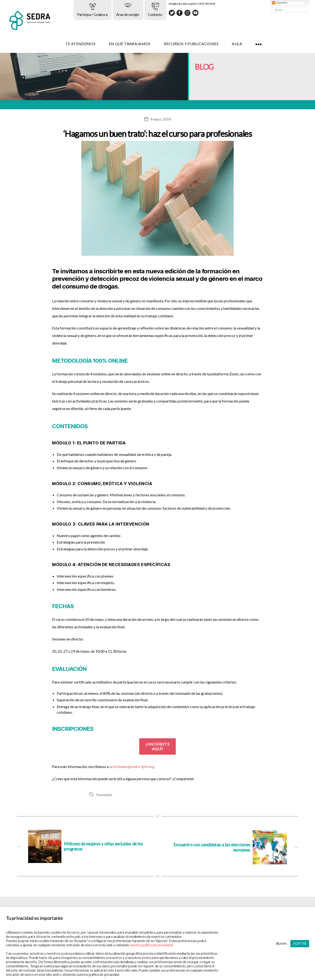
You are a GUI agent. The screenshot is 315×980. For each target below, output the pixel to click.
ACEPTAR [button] (300, 943)
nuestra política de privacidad (151, 945)
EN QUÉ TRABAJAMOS (146, 44)
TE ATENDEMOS (97, 44)
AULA (253, 44)
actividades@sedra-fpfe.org (132, 766)
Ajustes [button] (281, 943)
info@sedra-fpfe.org (197, 4)
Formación (104, 795)
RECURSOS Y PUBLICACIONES (208, 44)
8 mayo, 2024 (161, 119)
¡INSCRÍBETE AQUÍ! (158, 746)
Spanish (280, 3)
